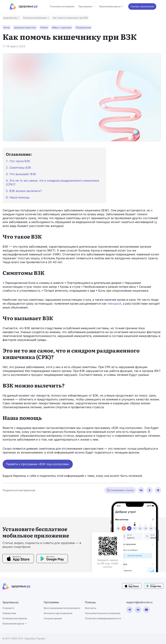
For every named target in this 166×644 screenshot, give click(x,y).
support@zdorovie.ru (139, 602)
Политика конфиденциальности (103, 618)
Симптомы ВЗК (20, 168)
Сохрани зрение (53, 618)
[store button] (18, 559)
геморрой (114, 304)
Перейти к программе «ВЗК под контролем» (38, 464)
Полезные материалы (62, 6)
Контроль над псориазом (58, 613)
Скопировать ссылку (120, 490)
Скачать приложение (142, 6)
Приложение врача (111, 6)
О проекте (8, 608)
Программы (87, 6)
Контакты (91, 608)
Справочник (9, 613)
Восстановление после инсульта (62, 608)
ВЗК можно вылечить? (26, 191)
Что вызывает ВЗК (23, 174)
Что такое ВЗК (20, 161)
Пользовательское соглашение (103, 613)
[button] (12, 18)
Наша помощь (20, 197)
